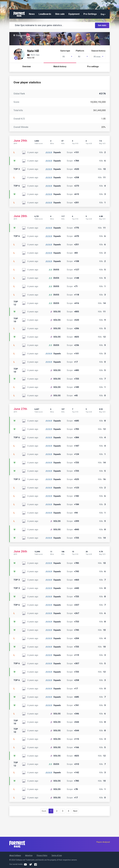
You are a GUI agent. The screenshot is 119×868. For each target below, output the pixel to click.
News (32, 14)
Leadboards (45, 14)
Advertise (29, 855)
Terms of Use (57, 855)
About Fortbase (15, 855)
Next (75, 811)
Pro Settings (90, 14)
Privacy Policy (42, 855)
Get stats (102, 25)
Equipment (74, 14)
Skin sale (60, 14)
